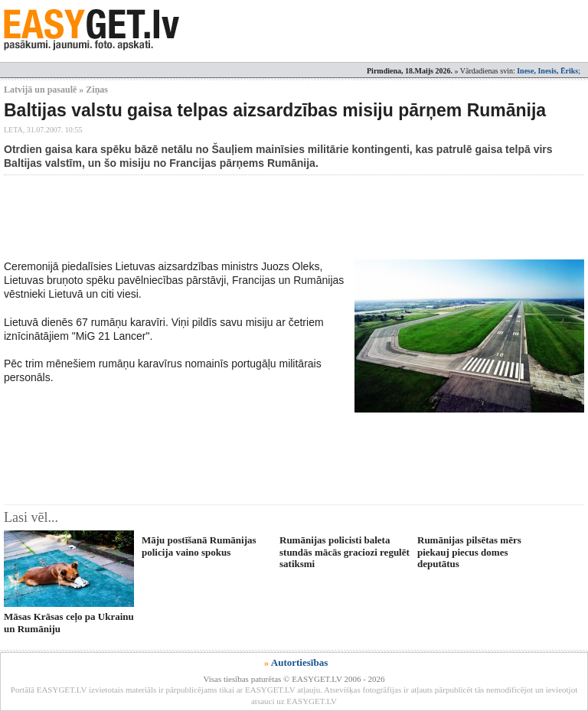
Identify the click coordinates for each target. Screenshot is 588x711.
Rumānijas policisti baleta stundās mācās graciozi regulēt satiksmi (345, 552)
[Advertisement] (283, 217)
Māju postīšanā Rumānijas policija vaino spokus (199, 546)
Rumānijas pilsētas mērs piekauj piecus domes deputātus (469, 552)
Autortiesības (299, 662)
